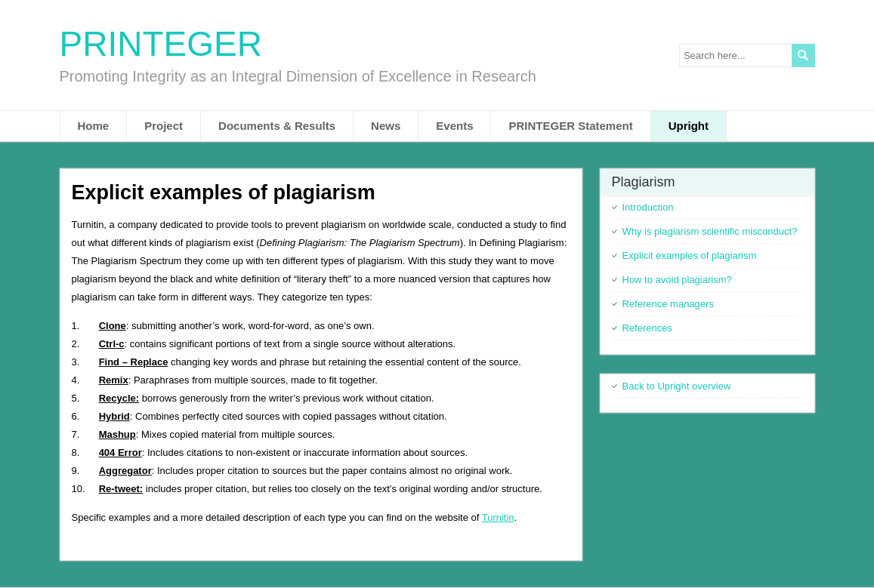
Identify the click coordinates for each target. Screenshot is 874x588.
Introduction (648, 207)
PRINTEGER (161, 44)
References (647, 328)
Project (164, 126)
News (386, 126)
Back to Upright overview (677, 386)
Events (454, 126)
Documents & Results (277, 126)
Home (94, 126)
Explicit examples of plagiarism (690, 256)
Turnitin (498, 517)
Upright (689, 126)
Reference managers (668, 304)
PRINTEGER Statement (570, 126)
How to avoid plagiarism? (677, 280)
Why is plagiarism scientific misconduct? (710, 231)
